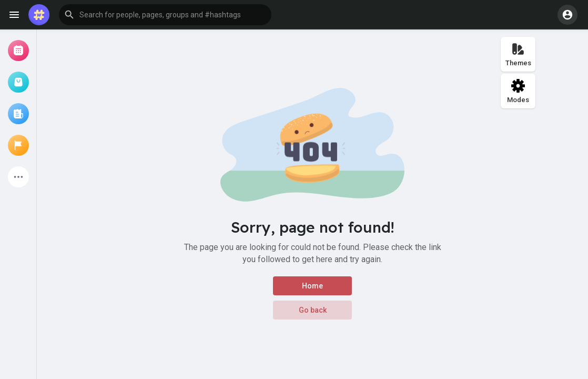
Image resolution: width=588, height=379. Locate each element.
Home (312, 286)
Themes (518, 54)
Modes (518, 91)
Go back (313, 310)
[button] (165, 15)
